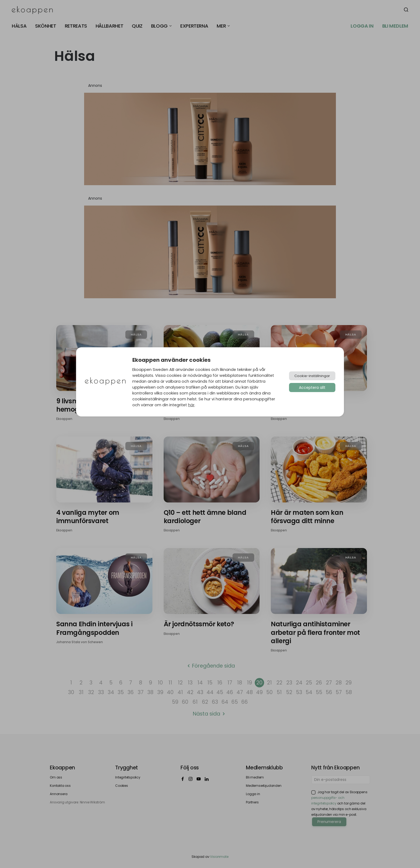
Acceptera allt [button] (312, 388)
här (191, 405)
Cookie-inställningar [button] (312, 376)
